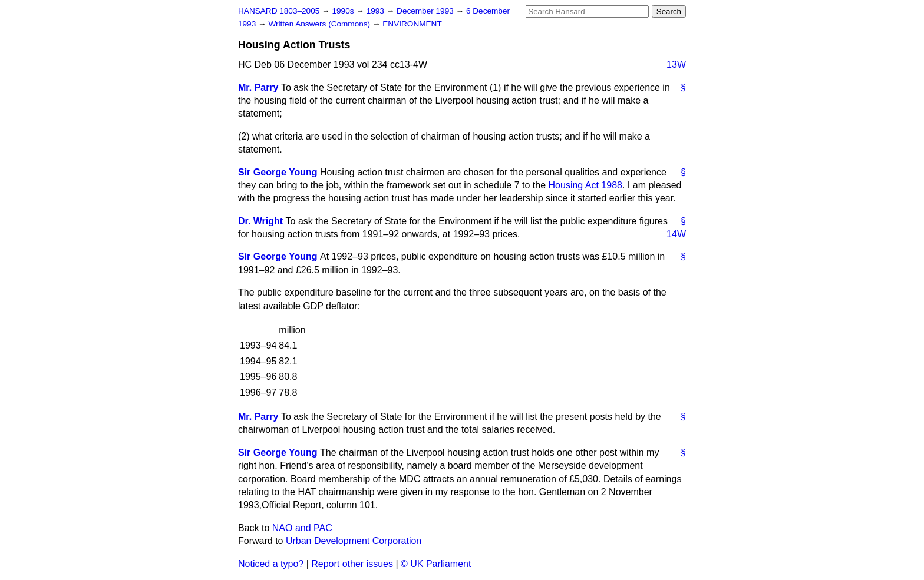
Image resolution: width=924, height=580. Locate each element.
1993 (377, 11)
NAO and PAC (302, 528)
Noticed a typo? (271, 564)
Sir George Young (278, 172)
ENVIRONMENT (412, 24)
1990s (344, 11)
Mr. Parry (258, 87)
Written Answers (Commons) (320, 24)
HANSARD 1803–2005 (279, 11)
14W (676, 234)
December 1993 (426, 11)
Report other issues (352, 564)
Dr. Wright (260, 221)
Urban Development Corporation (354, 541)
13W (676, 64)
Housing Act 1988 (585, 185)
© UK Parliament (436, 564)
